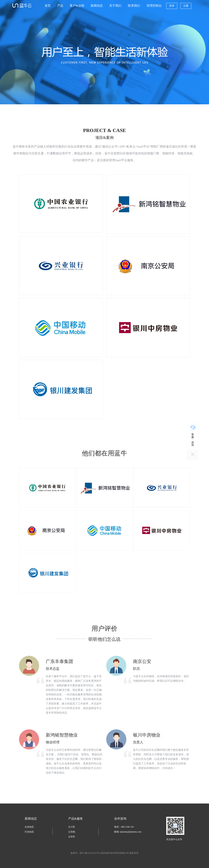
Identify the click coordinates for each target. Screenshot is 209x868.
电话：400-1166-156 (124, 827)
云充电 (72, 832)
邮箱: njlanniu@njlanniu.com (128, 832)
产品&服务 (75, 819)
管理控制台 (154, 6)
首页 (48, 6)
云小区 (72, 827)
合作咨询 (120, 819)
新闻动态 (97, 6)
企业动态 (29, 827)
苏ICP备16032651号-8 (90, 853)
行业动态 (29, 832)
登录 (172, 6)
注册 (186, 6)
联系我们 (134, 6)
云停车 (72, 837)
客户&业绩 (77, 6)
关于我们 (115, 6)
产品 (60, 6)
